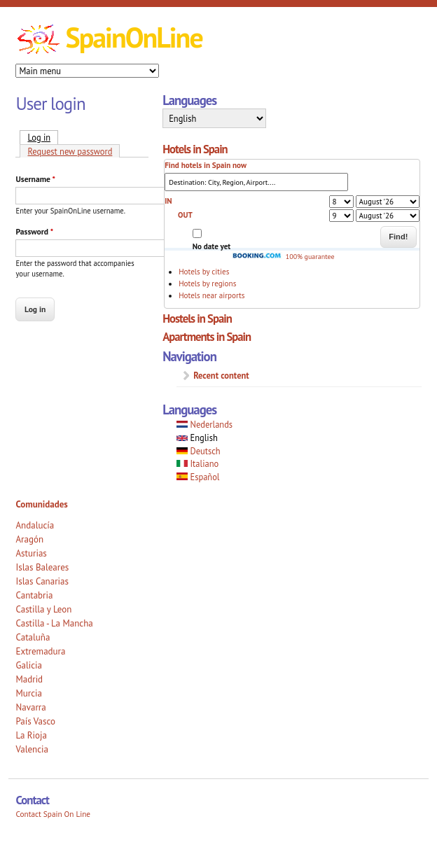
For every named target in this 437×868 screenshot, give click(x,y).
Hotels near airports (211, 295)
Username (35, 179)
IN (168, 201)
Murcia (29, 693)
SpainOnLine (133, 37)
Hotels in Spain (195, 149)
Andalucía (35, 525)
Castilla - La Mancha (54, 623)
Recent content (221, 375)
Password (34, 231)
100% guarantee (283, 257)
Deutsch (198, 451)
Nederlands (204, 424)
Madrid (29, 679)
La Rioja (31, 735)
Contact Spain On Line (53, 814)
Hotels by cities (204, 272)
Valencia (32, 749)
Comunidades (41, 504)
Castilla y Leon (43, 609)
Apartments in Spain (207, 337)
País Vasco (35, 721)
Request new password (70, 151)
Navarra (30, 707)
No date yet (211, 246)
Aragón (29, 539)
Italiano (197, 463)
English (197, 437)
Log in (43, 137)
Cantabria (34, 595)
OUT (185, 215)
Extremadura (40, 651)
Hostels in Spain (197, 318)
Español (198, 477)
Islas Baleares (42, 567)
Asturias (31, 553)
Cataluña (33, 637)
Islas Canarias (42, 581)
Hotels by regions (207, 283)
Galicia (28, 665)
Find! (398, 237)
